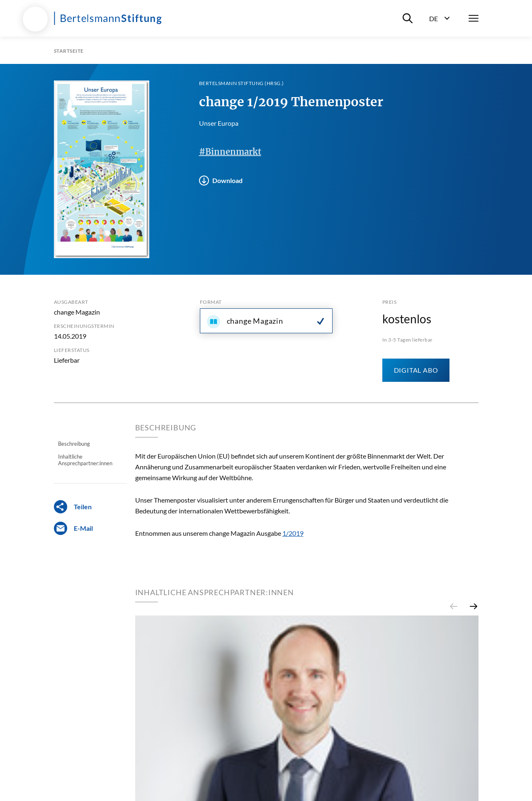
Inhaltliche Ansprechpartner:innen (85, 460)
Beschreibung (74, 444)
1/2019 (293, 533)
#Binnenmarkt (230, 152)
